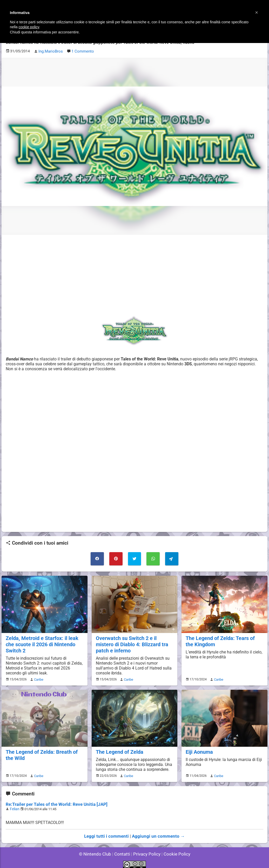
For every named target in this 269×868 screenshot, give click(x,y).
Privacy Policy (146, 850)
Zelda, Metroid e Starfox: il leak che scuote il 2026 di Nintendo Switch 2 (41, 642)
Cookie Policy (174, 850)
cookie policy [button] (29, 27)
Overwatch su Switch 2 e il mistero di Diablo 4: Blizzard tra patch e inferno (134, 642)
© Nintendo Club (97, 850)
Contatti (123, 850)
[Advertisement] (134, 274)
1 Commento (82, 51)
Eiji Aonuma (199, 749)
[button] (257, 12)
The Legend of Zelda (119, 749)
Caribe (38, 677)
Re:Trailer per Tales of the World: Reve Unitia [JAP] (53, 801)
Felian (14, 805)
